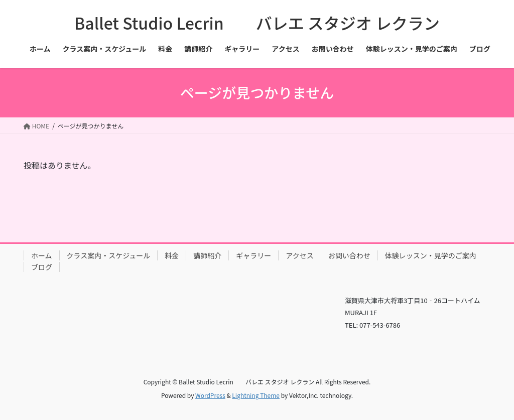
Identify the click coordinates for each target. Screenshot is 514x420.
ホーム (42, 255)
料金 (172, 255)
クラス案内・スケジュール (109, 255)
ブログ (42, 267)
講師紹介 (207, 255)
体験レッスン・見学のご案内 (431, 255)
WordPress (210, 395)
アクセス (299, 255)
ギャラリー (253, 255)
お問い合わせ (349, 255)
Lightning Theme (256, 395)
